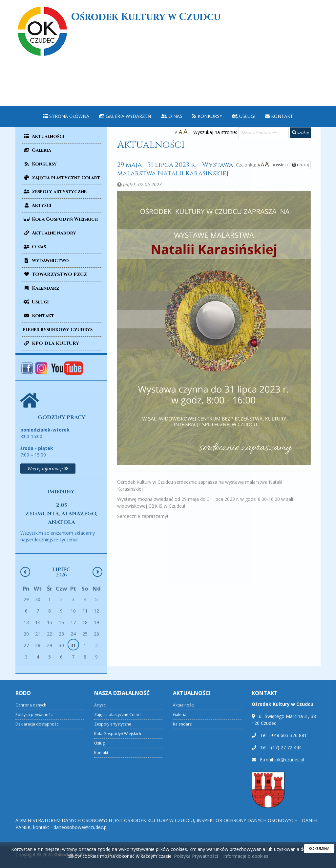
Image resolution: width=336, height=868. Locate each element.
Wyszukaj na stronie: (215, 132)
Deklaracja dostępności (37, 815)
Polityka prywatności (34, 806)
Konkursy (207, 116)
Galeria (37, 150)
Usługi (244, 116)
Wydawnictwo (46, 261)
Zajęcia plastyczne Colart (61, 178)
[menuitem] (66, 116)
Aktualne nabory (49, 233)
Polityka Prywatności (195, 856)
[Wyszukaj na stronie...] (263, 133)
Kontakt (279, 116)
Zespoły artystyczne (54, 192)
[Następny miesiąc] (97, 624)
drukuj (292, 165)
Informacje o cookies (246, 856)
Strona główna (66, 116)
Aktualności (43, 136)
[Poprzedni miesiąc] (25, 624)
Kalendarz (41, 288)
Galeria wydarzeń (125, 116)
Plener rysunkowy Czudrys (57, 330)
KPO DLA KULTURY (51, 343)
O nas (172, 116)
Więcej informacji (48, 511)
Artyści (37, 205)
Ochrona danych (31, 796)
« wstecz (272, 165)
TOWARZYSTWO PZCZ (55, 274)
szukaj (300, 132)
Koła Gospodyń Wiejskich (60, 219)
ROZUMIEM (319, 848)
